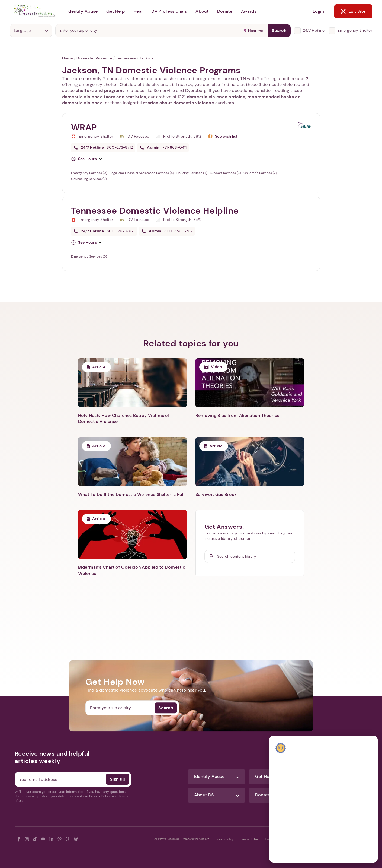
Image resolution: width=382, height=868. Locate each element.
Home (68, 58)
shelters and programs (100, 91)
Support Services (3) (226, 173)
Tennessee (126, 58)
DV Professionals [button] (169, 11)
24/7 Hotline (314, 30)
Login (318, 11)
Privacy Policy (225, 839)
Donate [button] (225, 11)
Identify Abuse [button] (82, 11)
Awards (249, 11)
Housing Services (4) (192, 173)
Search (279, 31)
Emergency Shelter (355, 30)
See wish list (226, 136)
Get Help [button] (115, 11)
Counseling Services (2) (89, 179)
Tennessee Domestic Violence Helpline (155, 211)
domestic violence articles (216, 97)
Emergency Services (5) (89, 256)
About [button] (202, 11)
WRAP (84, 127)
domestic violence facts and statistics (104, 97)
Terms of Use (249, 839)
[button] (86, 159)
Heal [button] (138, 11)
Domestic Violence (94, 58)
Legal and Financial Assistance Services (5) (142, 173)
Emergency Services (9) (89, 173)
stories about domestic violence (179, 103)
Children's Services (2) (261, 173)
